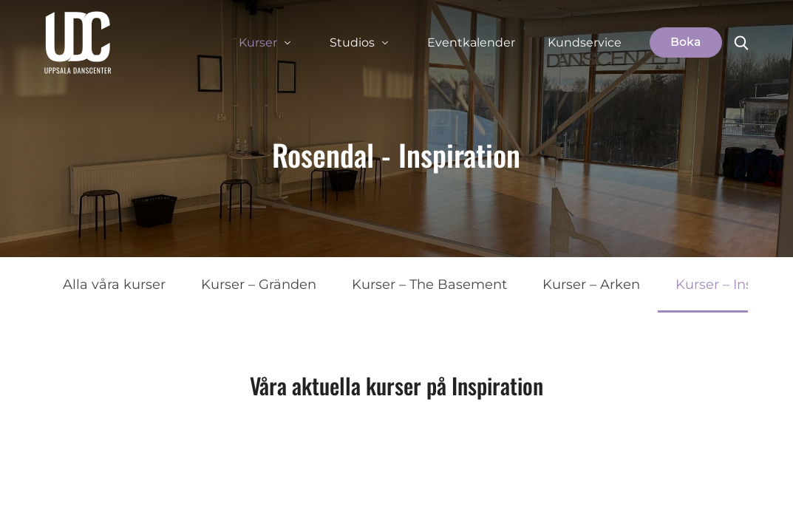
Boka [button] (686, 42)
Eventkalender (471, 42)
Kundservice (585, 42)
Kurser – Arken (591, 284)
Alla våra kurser (114, 284)
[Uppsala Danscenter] (78, 42)
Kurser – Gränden (259, 284)
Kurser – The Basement (429, 284)
